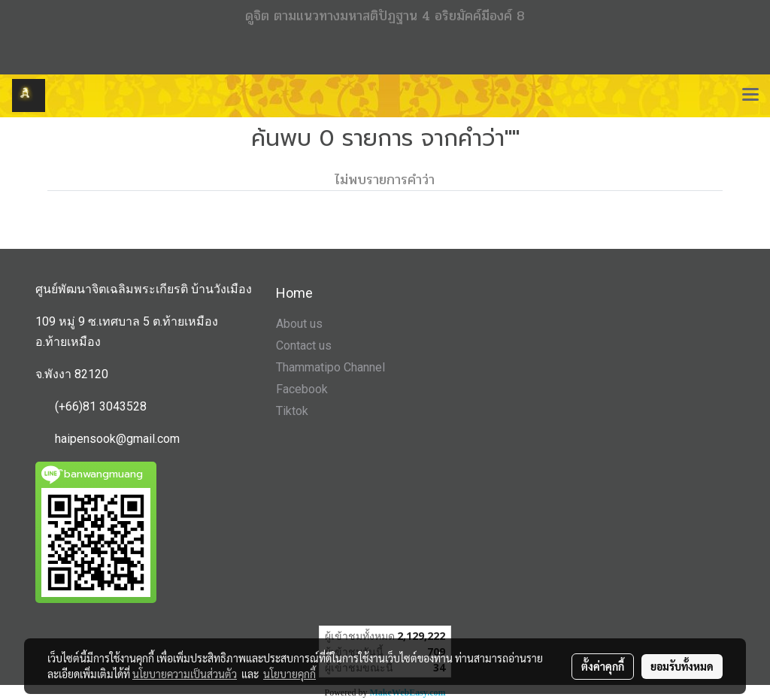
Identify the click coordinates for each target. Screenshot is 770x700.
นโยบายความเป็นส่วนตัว (185, 674)
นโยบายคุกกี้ (290, 674)
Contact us (304, 345)
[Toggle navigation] (750, 95)
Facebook (302, 389)
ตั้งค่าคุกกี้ (603, 666)
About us (299, 324)
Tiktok (292, 411)
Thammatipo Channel (330, 367)
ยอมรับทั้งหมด (682, 666)
